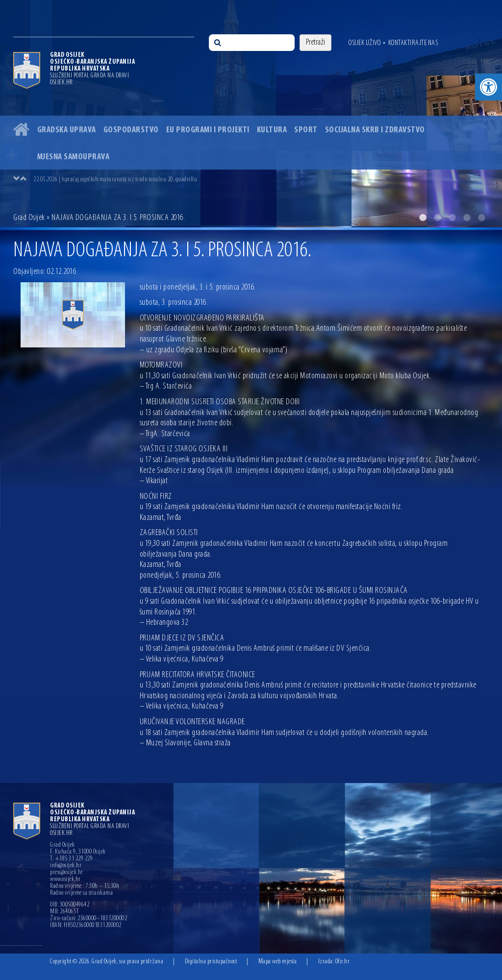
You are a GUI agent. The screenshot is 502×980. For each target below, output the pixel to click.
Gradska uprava (67, 130)
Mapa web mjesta (278, 962)
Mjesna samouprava (74, 157)
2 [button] (437, 218)
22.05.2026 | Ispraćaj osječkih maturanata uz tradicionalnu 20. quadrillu (115, 180)
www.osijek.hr (65, 880)
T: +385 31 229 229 (71, 859)
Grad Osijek (29, 218)
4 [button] (467, 218)
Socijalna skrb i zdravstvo (375, 130)
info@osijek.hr (66, 866)
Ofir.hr (343, 962)
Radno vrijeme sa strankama (81, 893)
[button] (489, 87)
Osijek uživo (364, 43)
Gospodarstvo (131, 130)
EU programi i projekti (208, 130)
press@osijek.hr (67, 873)
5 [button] (481, 218)
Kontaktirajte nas (413, 43)
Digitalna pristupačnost (211, 962)
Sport (306, 130)
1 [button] (423, 218)
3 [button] (452, 218)
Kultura (272, 130)
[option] (251, 114)
